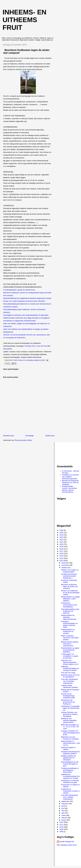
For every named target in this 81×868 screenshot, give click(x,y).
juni (63, 808)
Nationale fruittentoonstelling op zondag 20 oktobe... (70, 668)
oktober (64, 568)
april (63, 813)
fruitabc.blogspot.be (67, 842)
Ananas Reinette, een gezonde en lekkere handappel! (69, 714)
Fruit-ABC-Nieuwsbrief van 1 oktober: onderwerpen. (69, 797)
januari (64, 820)
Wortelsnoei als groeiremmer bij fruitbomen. (68, 702)
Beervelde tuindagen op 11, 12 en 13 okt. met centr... (70, 727)
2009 (62, 829)
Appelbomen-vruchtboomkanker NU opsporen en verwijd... (70, 776)
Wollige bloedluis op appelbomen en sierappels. (68, 758)
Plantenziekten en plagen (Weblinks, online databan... (70, 599)
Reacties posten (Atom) (23, 440)
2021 (62, 542)
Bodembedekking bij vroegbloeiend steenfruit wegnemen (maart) (27, 298)
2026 (62, 530)
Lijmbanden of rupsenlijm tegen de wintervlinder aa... (70, 708)
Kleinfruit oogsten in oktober (68, 748)
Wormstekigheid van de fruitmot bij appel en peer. (70, 764)
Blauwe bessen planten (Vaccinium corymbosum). (70, 644)
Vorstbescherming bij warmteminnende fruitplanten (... (69, 576)
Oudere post (50, 436)
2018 (62, 549)
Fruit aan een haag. (68, 673)
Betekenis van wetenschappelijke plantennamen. (69, 720)
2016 (62, 554)
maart (64, 815)
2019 (62, 547)
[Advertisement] (69, 453)
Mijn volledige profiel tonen (67, 845)
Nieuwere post (9, 436)
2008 (62, 832)
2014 (62, 558)
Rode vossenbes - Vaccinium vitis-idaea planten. (70, 638)
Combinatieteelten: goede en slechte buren (19, 290)
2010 (62, 827)
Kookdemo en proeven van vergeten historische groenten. (71, 477)
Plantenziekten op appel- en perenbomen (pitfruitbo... (70, 650)
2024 (62, 535)
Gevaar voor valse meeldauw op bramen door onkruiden (24, 301)
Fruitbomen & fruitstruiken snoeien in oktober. (70, 791)
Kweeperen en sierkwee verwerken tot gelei (70, 781)
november (65, 565)
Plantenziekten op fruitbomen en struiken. (68, 631)
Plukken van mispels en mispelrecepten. (70, 571)
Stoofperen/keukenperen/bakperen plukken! (70, 753)
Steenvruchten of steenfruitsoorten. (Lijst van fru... (71, 743)
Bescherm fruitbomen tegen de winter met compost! (69, 586)
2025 (62, 533)
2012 (62, 822)
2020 (62, 544)
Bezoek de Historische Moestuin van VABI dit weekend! (70, 482)
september (66, 801)
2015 (62, 556)
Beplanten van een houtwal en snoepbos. (70, 738)
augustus (65, 804)
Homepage (30, 436)
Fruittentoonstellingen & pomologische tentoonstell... (70, 770)
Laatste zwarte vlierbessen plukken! (70, 686)
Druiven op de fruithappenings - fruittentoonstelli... (69, 696)
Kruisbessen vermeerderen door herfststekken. (69, 605)
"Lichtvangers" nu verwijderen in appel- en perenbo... (70, 656)
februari (65, 818)
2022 (62, 540)
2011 (62, 825)
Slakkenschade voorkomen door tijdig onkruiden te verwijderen (26, 318)
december (65, 563)
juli (63, 806)
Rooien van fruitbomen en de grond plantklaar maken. (70, 593)
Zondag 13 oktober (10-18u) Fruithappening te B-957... (70, 733)
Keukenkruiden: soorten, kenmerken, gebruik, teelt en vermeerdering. (70, 489)
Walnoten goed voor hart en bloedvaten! (70, 676)
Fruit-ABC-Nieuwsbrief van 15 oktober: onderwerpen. (69, 681)
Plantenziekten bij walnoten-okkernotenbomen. (69, 617)
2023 (62, 537)
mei (63, 811)
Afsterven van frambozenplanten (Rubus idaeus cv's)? (70, 662)
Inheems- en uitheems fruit (24, 20)
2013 (62, 561)
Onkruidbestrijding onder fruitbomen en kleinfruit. (70, 611)
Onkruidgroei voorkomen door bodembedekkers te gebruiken (26, 315)
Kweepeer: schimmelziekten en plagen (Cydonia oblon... (69, 624)
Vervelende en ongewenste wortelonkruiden (19, 321)
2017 (62, 551)
